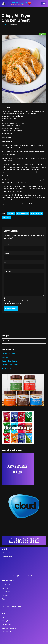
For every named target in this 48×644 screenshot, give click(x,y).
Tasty (3, 599)
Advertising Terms (8, 632)
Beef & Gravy (6, 368)
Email (6, 254)
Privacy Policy (7, 621)
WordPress (31, 576)
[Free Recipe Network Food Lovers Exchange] (17, 3)
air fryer (11, 213)
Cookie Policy (6, 625)
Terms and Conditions (9, 628)
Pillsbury (5, 595)
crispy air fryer (37, 213)
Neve (15, 576)
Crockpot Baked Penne (10, 365)
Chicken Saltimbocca (9, 361)
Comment (8, 271)
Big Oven (5, 588)
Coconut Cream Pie (9, 354)
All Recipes (6, 592)
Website (7, 263)
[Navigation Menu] (44, 3)
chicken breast (23, 213)
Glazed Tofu (6, 357)
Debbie (6, 25)
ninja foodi (7, 218)
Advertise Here (7, 553)
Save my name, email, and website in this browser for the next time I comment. (23, 302)
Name (6, 245)
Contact (4, 617)
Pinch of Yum (6, 584)
